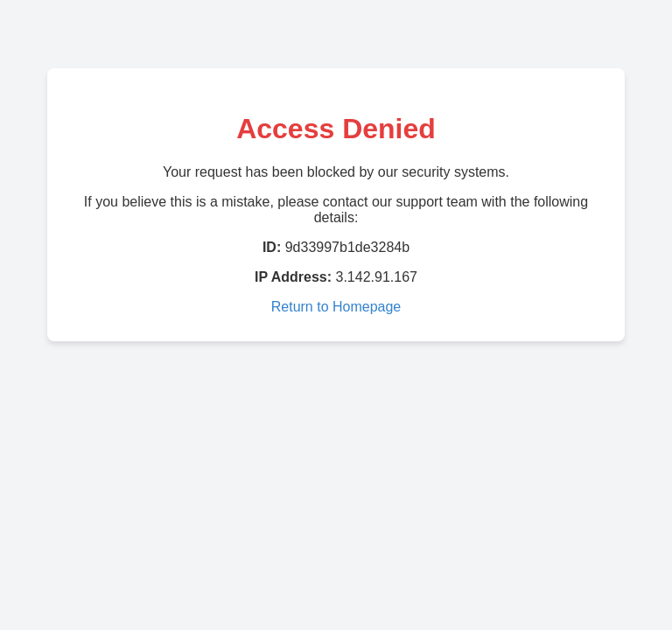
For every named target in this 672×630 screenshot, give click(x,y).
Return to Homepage (336, 307)
